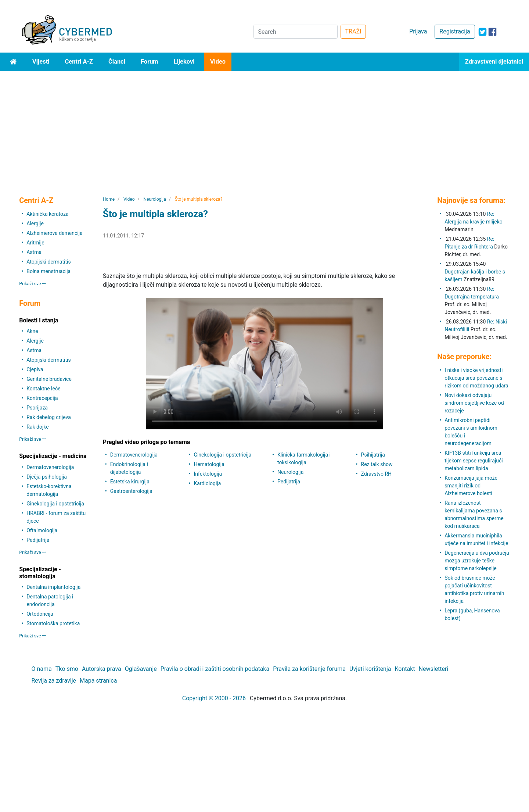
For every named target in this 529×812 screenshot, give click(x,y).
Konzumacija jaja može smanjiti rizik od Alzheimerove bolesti (471, 486)
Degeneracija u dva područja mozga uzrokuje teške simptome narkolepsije (477, 561)
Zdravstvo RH (376, 474)
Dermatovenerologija (50, 467)
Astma (34, 252)
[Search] (296, 32)
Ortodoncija (40, 614)
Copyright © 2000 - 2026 (214, 698)
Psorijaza (37, 408)
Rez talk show (377, 464)
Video (218, 62)
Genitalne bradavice (49, 379)
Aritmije (35, 243)
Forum (150, 62)
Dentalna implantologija (53, 587)
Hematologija (209, 464)
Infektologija (208, 474)
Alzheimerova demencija (54, 233)
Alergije (35, 223)
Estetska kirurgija (130, 482)
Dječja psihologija (47, 477)
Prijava (418, 31)
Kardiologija (207, 483)
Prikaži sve (32, 284)
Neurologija (290, 472)
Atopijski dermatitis (48, 262)
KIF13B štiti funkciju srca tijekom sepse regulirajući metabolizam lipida (474, 461)
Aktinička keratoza (47, 214)
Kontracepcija (42, 398)
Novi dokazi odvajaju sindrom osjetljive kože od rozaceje (474, 403)
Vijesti (41, 62)
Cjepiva (35, 369)
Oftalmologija (42, 530)
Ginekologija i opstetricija (55, 504)
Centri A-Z (79, 62)
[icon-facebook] (492, 32)
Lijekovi (184, 62)
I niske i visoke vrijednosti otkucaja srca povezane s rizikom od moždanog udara (476, 378)
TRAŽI (353, 31)
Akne (32, 331)
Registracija (455, 31)
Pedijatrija (38, 540)
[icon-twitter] (483, 32)
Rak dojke (37, 427)
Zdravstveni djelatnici (494, 62)
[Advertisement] (264, 126)
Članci (117, 62)
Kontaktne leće (43, 389)
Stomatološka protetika (53, 623)
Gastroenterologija (131, 491)
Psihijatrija (373, 455)
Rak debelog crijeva (49, 417)
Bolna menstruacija (48, 271)
